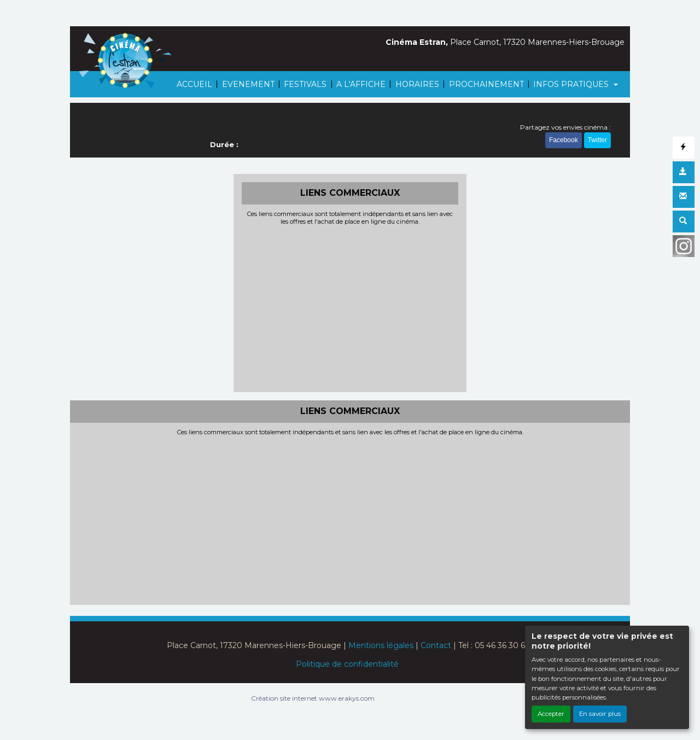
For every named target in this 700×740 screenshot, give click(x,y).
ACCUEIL (194, 84)
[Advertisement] (350, 307)
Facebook (564, 141)
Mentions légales (381, 645)
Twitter (597, 141)
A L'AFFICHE (361, 84)
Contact (436, 645)
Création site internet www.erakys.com (313, 698)
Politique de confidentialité (347, 664)
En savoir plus (600, 714)
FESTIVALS (305, 84)
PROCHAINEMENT (486, 84)
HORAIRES (417, 84)
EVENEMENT (248, 84)
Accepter (551, 714)
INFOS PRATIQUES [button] (572, 84)
